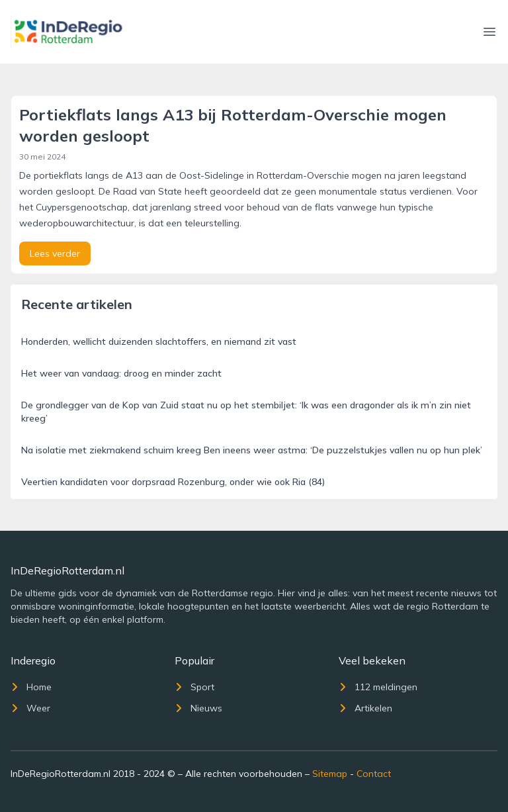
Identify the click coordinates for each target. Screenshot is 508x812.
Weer (30, 708)
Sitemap (330, 774)
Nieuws (198, 708)
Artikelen (365, 708)
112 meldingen (378, 687)
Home (31, 687)
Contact (374, 774)
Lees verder (55, 253)
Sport (194, 687)
